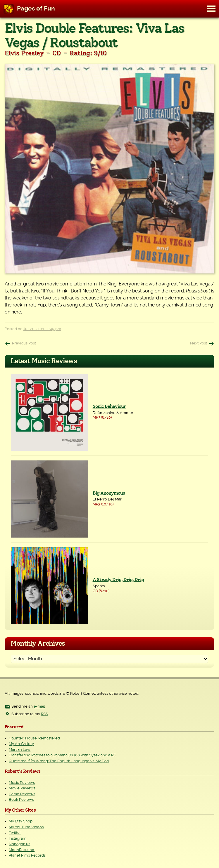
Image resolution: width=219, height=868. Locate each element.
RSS (44, 714)
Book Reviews (21, 800)
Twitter (15, 833)
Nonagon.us (19, 844)
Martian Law (20, 750)
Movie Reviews (22, 788)
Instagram (18, 839)
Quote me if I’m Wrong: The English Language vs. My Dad (59, 761)
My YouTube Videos (26, 827)
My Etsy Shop (21, 821)
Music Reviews (22, 783)
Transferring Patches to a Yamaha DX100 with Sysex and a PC (62, 755)
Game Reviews (22, 794)
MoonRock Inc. (22, 850)
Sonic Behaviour (109, 406)
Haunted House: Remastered (34, 738)
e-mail (39, 707)
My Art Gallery (21, 744)
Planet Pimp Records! (28, 856)
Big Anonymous (109, 493)
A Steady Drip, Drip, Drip (118, 580)
